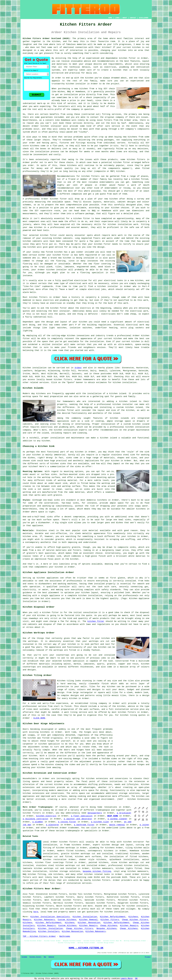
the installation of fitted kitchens (126, 857)
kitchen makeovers (102, 868)
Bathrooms (65, 936)
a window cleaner (117, 819)
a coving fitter (67, 822)
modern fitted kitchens (71, 851)
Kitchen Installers (49, 931)
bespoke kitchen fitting (97, 871)
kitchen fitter (127, 58)
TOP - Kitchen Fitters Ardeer (39, 936)
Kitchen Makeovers (44, 920)
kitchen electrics (46, 816)
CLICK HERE (39, 718)
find (31, 894)
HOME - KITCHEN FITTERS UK (86, 948)
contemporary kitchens (101, 851)
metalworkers (95, 813)
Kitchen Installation (85, 917)
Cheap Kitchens (109, 926)
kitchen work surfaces (88, 857)
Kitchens (133, 917)
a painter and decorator (78, 819)
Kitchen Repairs (46, 926)
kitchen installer (57, 270)
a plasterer (53, 825)
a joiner (144, 825)
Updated (51, 957)
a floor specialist (82, 816)
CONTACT (133, 18)
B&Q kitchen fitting (34, 874)
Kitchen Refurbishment (113, 917)
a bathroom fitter (84, 825)
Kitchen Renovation (89, 923)
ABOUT (125, 18)
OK (136, 978)
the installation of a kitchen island (104, 394)
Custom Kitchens (67, 920)
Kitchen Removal (88, 920)
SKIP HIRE (113, 816)
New (45, 957)
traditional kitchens (127, 854)
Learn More (127, 978)
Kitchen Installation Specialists (50, 917)
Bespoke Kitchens (107, 929)
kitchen (38, 227)
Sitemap (24, 957)
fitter (26, 339)
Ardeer (78, 368)
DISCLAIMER (144, 18)
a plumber (38, 822)
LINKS (117, 18)
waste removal (117, 825)
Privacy (148, 957)
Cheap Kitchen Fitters (135, 920)
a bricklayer (124, 813)
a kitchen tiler (100, 822)
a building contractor (36, 819)
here (36, 912)
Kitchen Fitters (110, 920)
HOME (110, 18)
